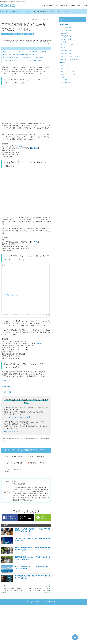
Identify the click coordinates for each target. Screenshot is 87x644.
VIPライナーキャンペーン (68, 74)
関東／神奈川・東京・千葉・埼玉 (24, 34)
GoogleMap (35, 148)
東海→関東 (7, 386)
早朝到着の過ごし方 (67, 36)
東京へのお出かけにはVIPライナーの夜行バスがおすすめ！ (23, 60)
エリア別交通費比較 (67, 27)
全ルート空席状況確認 (36, 456)
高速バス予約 (82, 5)
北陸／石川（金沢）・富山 (69, 54)
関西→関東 (7, 381)
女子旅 (63, 48)
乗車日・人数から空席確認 (13, 456)
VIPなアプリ (65, 68)
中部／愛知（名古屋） (67, 51)
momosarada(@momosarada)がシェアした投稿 (16, 315)
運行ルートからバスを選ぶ (13, 463)
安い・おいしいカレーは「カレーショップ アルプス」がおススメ (25, 52)
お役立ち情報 (47, 5)
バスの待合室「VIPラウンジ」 (14, 431)
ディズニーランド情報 (67, 45)
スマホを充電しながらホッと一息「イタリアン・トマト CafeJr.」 (25, 57)
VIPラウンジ (65, 77)
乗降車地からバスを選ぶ (37, 463)
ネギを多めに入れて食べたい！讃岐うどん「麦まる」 (21, 55)
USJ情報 (63, 42)
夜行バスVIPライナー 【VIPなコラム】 (20, 11)
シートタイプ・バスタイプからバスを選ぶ (18, 417)
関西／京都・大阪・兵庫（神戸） (70, 59)
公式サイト (22, 146)
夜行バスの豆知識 (66, 30)
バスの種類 (64, 80)
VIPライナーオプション (68, 71)
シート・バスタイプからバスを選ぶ (14, 470)
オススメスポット (61, 5)
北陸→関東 (7, 392)
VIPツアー (64, 65)
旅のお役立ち (65, 33)
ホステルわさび (65, 83)
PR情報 (72, 5)
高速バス (3, 11)
